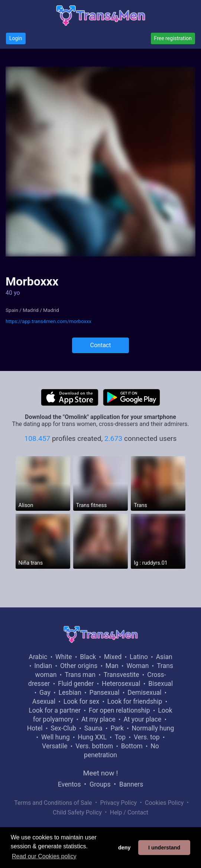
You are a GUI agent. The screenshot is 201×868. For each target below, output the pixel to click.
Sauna (93, 728)
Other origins (79, 666)
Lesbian (70, 693)
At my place (98, 719)
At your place (142, 719)
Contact (101, 345)
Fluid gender (76, 684)
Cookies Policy (164, 803)
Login (16, 38)
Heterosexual (121, 684)
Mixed (113, 657)
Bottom (132, 746)
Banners (131, 784)
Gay (45, 693)
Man (112, 666)
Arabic (38, 657)
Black (88, 657)
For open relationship (119, 710)
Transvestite (121, 675)
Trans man (80, 675)
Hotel (35, 728)
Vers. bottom (94, 746)
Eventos (69, 784)
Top (120, 737)
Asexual (44, 701)
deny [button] (124, 848)
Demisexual (144, 693)
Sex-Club (63, 728)
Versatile (55, 746)
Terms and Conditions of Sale (53, 803)
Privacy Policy (119, 803)
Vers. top (147, 737)
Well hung (56, 737)
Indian (43, 666)
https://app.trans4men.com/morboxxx (48, 321)
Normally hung (153, 728)
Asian (164, 657)
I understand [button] (164, 848)
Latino (139, 657)
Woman (137, 666)
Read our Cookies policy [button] (44, 856)
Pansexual (105, 693)
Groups (100, 784)
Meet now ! (101, 773)
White (64, 657)
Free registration (173, 38)
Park (117, 728)
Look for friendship (135, 701)
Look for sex (81, 701)
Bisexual (161, 684)
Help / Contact (129, 812)
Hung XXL (92, 737)
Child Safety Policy (77, 812)
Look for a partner (55, 710)
